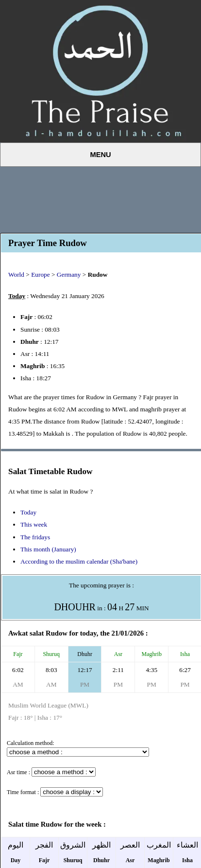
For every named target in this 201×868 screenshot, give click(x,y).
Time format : (23, 792)
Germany (69, 275)
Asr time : (18, 772)
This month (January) (48, 549)
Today (28, 512)
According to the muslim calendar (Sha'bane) (79, 561)
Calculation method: (31, 743)
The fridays (35, 537)
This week (34, 524)
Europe (41, 275)
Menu (100, 155)
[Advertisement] (100, 198)
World (16, 275)
